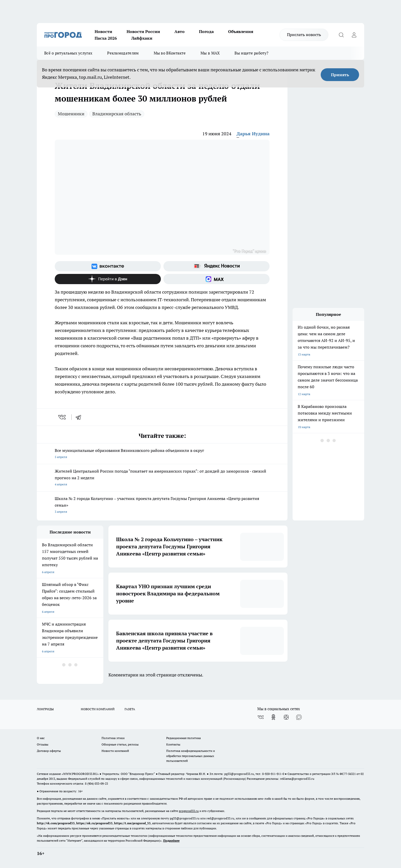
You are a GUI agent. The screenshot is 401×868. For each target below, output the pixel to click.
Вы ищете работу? (251, 53)
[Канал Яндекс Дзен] (108, 279)
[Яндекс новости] (216, 266)
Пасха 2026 (106, 38)
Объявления (241, 31)
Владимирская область (117, 114)
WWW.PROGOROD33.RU (80, 774)
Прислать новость (304, 35)
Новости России (143, 31)
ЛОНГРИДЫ (45, 709)
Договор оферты (49, 751)
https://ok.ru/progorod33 (94, 823)
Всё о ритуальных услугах (68, 53)
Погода (206, 31)
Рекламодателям (123, 53)
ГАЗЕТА (130, 709)
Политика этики (113, 738)
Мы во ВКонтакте (170, 53)
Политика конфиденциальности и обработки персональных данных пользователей (191, 756)
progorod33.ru (189, 811)
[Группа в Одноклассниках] (273, 717)
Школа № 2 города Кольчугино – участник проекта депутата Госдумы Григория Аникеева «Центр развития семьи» (162, 505)
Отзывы (43, 744)
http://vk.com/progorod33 (56, 823)
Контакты (173, 744)
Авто (180, 31)
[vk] (63, 417)
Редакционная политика (183, 738)
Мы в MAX (210, 53)
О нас (41, 738)
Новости (103, 31)
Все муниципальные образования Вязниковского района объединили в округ (162, 454)
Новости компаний (115, 751)
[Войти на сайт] (354, 35)
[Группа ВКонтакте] (108, 266)
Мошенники (71, 114)
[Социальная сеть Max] (216, 279)
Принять (340, 75)
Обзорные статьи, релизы (120, 744)
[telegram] (80, 417)
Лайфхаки (142, 38)
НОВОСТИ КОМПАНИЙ (98, 709)
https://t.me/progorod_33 (132, 823)
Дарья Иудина (253, 134)
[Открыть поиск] (341, 35)
